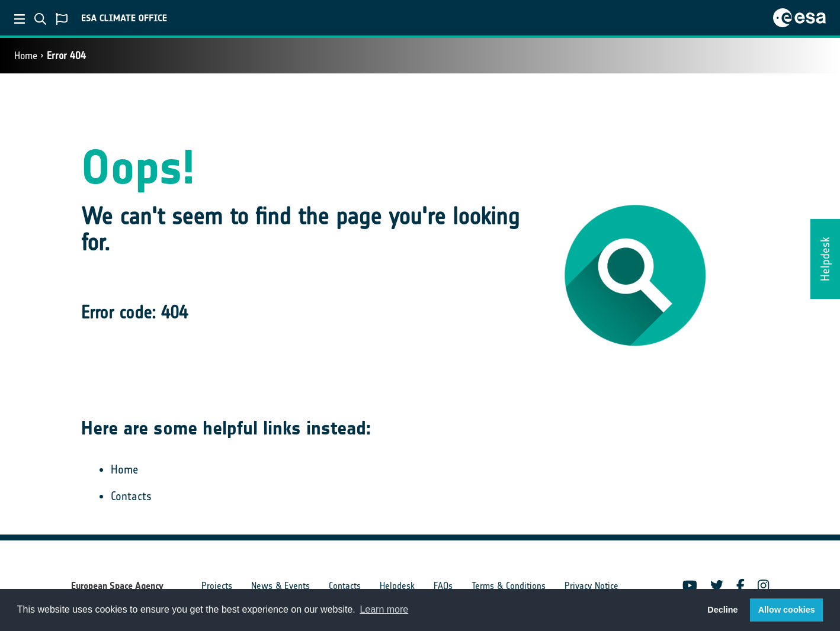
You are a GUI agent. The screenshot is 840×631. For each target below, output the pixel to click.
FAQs (443, 586)
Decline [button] (722, 610)
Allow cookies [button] (787, 610)
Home (26, 56)
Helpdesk (397, 586)
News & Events (280, 586)
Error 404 (66, 56)
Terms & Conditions (509, 586)
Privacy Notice (591, 586)
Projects (217, 586)
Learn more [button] (384, 609)
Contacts (131, 496)
